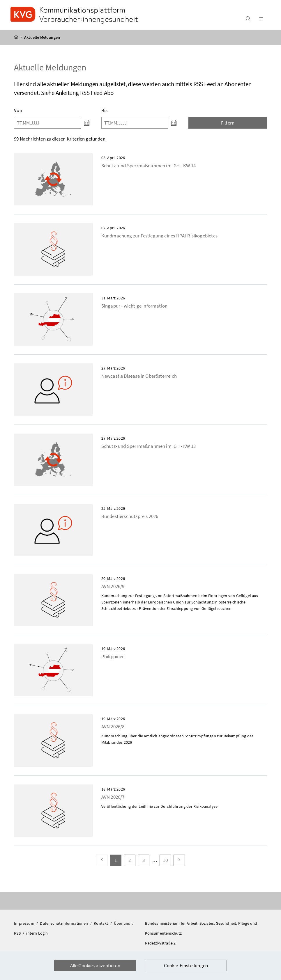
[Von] (47, 126)
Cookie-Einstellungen (186, 965)
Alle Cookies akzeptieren (95, 965)
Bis (105, 114)
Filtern (228, 126)
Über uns (122, 927)
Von (18, 114)
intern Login (37, 937)
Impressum (25, 927)
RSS (18, 937)
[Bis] (135, 126)
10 (167, 863)
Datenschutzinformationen (64, 927)
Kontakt (101, 927)
